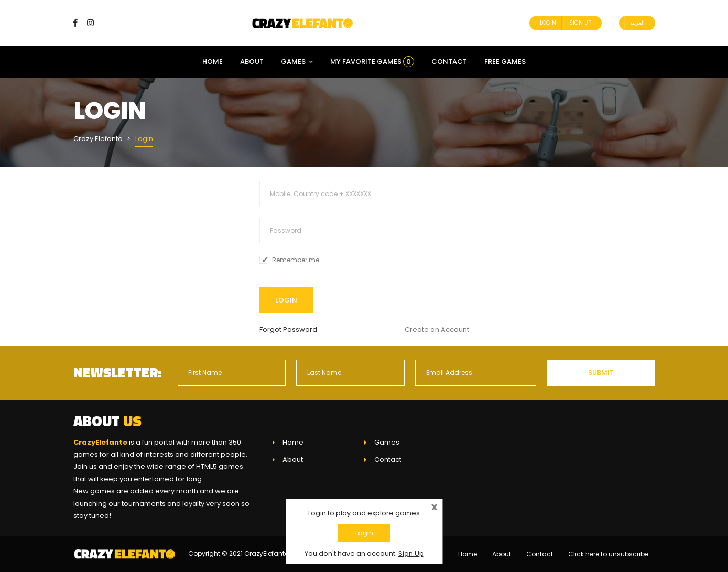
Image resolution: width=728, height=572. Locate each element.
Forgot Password (288, 330)
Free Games (505, 62)
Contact (449, 62)
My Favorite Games (372, 62)
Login (548, 23)
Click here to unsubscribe (608, 554)
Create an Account (437, 330)
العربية (637, 23)
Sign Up (580, 23)
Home (213, 62)
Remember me (296, 260)
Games (297, 62)
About (252, 62)
